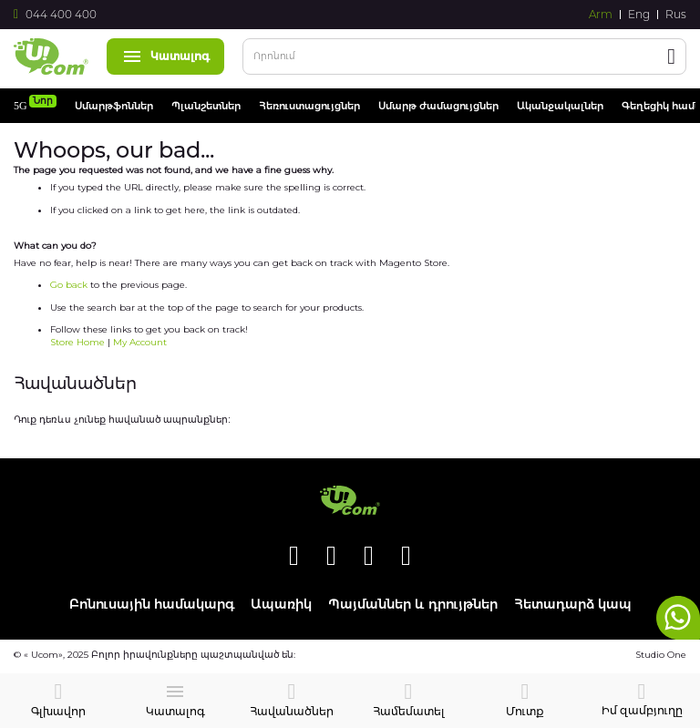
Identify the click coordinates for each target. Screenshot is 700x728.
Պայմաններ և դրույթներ (413, 605)
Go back (69, 285)
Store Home (77, 342)
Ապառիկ (281, 605)
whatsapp (678, 618)
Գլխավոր (58, 711)
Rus (676, 15)
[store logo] (51, 56)
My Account (140, 342)
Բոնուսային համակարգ (152, 605)
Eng (639, 15)
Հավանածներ (292, 711)
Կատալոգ (165, 56)
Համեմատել (409, 711)
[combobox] (464, 56)
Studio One (661, 655)
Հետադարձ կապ (573, 605)
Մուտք (525, 711)
